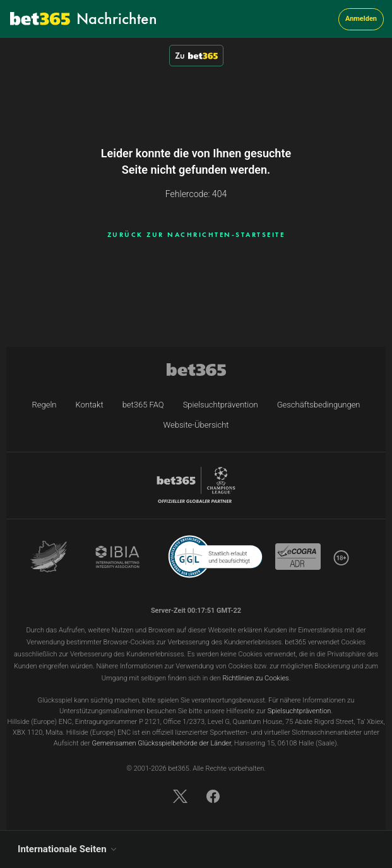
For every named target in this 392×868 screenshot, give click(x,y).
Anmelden (361, 19)
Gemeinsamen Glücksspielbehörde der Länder (161, 743)
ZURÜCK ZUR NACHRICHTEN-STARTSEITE (196, 234)
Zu (196, 56)
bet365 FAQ (143, 405)
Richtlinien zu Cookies (255, 678)
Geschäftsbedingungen (319, 405)
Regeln (44, 405)
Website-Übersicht (196, 425)
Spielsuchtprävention (221, 405)
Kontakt (89, 405)
